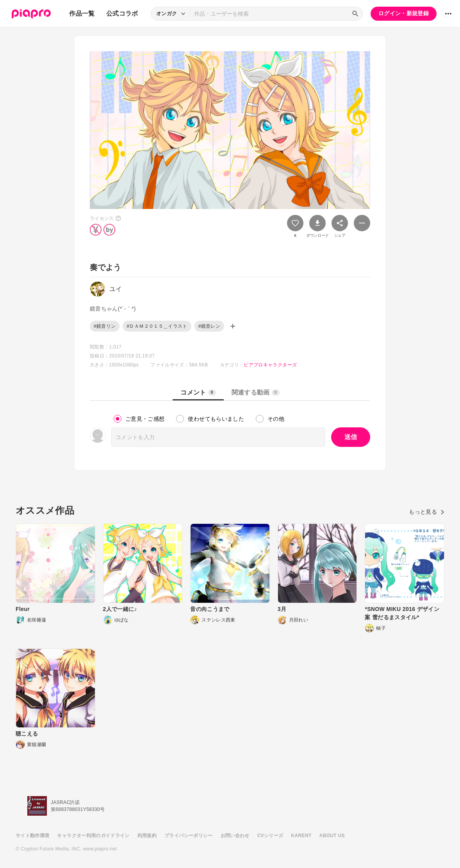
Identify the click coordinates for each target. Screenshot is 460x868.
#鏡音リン (105, 326)
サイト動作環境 (32, 836)
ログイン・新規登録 (404, 13)
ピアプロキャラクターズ (270, 365)
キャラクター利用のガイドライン (93, 836)
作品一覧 (82, 13)
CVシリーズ (270, 836)
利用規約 (147, 836)
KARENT (301, 836)
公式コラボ (122, 13)
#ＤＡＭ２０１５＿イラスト (157, 326)
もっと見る (427, 512)
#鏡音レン (209, 326)
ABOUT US (332, 836)
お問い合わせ (235, 836)
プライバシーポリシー (189, 836)
